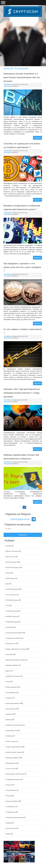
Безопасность (11, 644)
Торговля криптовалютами (15, 818)
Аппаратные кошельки (14, 638)
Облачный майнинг (13, 758)
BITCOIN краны (11, 562)
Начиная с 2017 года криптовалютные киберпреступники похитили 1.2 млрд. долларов (22, 393)
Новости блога (11, 741)
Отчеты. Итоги (11, 769)
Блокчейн (9, 654)
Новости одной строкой (14, 752)
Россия (9, 796)
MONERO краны (12, 616)
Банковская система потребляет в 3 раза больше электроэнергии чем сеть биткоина (22, 77)
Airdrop (8, 546)
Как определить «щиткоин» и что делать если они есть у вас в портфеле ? (22, 267)
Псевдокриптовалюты (13, 779)
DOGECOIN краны (12, 589)
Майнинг (9, 714)
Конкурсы (9, 698)
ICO (7, 606)
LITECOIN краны (12, 611)
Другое (8, 671)
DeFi (8, 584)
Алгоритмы (10, 627)
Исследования (14, 86)
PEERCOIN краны (12, 622)
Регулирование (11, 790)
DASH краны (10, 578)
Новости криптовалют (13, 747)
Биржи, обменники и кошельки (16, 649)
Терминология (11, 812)
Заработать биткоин (13, 676)
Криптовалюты (11, 709)
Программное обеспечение (15, 774)
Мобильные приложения (14, 725)
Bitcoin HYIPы (11, 557)
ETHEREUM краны (12, 600)
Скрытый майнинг (12, 801)
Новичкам (9, 736)
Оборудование (11, 763)
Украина (9, 823)
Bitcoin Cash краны (12, 551)
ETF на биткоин (11, 595)
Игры (8, 682)
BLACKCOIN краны (13, 568)
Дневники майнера (12, 665)
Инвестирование (12, 687)
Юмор (8, 834)
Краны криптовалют (13, 703)
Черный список (11, 828)
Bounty (8, 573)
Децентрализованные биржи (16, 660)
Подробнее (38, 138)
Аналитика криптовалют (14, 633)
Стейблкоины (11, 807)
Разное (9, 785)
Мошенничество (12, 731)
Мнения (9, 720)
